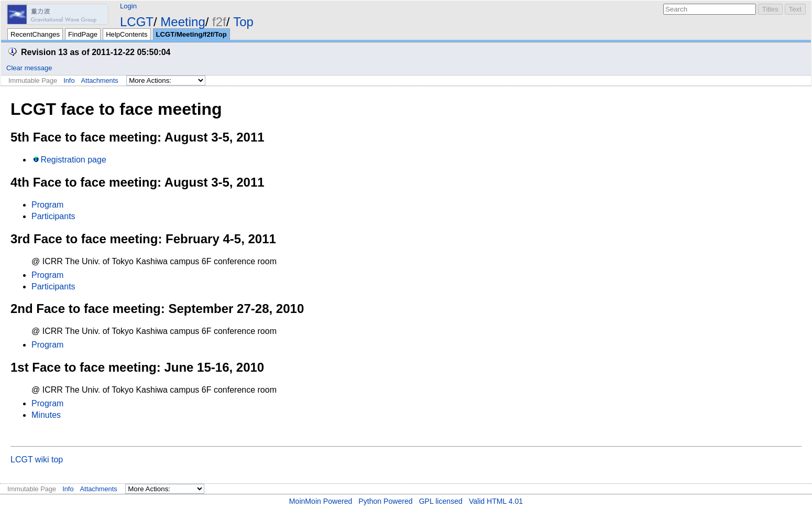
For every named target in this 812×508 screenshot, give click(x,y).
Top (243, 22)
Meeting (183, 22)
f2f (219, 22)
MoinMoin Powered (321, 501)
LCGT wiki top (37, 460)
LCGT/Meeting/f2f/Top (191, 34)
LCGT (137, 22)
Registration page (73, 160)
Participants (53, 216)
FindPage (83, 34)
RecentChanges (35, 34)
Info (69, 80)
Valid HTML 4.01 (496, 501)
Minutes (46, 415)
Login (128, 6)
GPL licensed (441, 501)
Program (47, 205)
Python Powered (385, 501)
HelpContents (127, 34)
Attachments (100, 80)
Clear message (29, 68)
